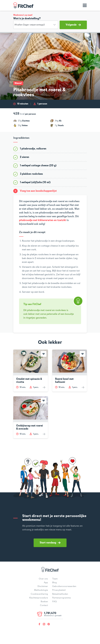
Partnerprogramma (61, 598)
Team (55, 579)
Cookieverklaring (39, 594)
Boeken (44, 602)
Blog (54, 583)
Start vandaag (50, 543)
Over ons (43, 579)
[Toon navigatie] (85, 5)
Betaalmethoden (60, 594)
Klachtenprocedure (39, 598)
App (46, 583)
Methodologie (41, 590)
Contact (44, 605)
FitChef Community (23, 5)
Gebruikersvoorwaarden (64, 586)
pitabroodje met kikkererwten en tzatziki (43, 220)
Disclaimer (43, 586)
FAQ (54, 602)
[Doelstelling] (36, 25)
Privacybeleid (59, 590)
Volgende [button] (73, 25)
